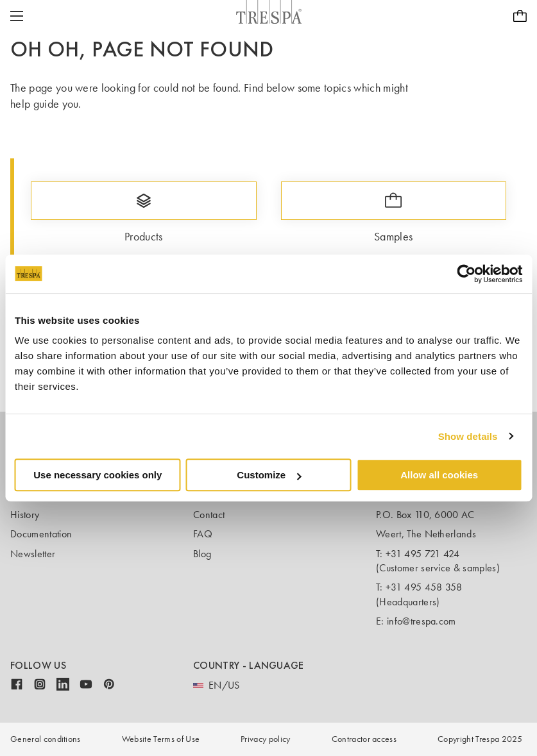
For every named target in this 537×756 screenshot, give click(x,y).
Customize (269, 475)
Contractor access (364, 739)
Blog (202, 554)
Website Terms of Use (161, 739)
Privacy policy (265, 739)
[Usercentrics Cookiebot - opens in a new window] (466, 274)
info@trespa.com (422, 621)
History (25, 515)
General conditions (46, 739)
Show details (468, 436)
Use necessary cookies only (98, 475)
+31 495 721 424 (423, 554)
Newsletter (33, 554)
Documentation (41, 534)
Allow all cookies (439, 475)
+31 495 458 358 (424, 587)
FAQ (203, 534)
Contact (209, 515)
